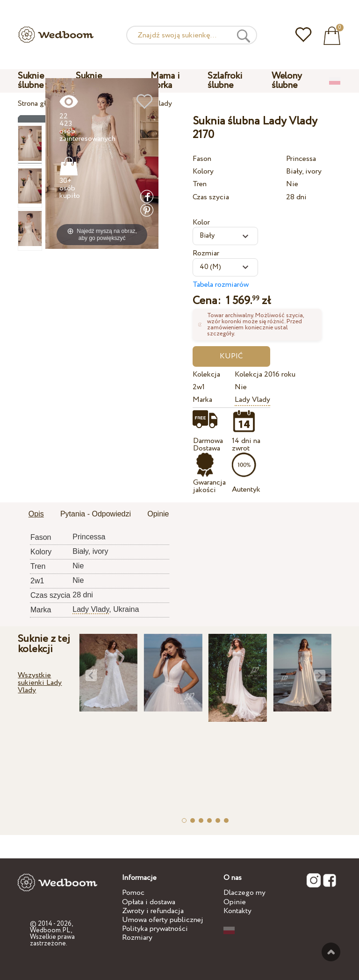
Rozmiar (206, 253)
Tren (200, 184)
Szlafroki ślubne (225, 81)
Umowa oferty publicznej (163, 920)
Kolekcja (206, 374)
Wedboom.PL (50, 930)
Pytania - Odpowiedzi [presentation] (96, 514)
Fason (202, 159)
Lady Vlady (252, 400)
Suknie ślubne (31, 81)
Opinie (235, 902)
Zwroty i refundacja (153, 911)
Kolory (203, 171)
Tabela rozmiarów (221, 285)
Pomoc (133, 893)
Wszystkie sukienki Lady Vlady (40, 683)
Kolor (201, 222)
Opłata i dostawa (149, 902)
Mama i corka (165, 81)
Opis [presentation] (36, 514)
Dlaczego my (244, 893)
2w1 (199, 387)
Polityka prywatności (155, 929)
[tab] (36, 515)
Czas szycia (211, 197)
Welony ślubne (287, 81)
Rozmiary (137, 938)
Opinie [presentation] (158, 514)
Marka (202, 400)
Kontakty (237, 911)
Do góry (331, 952)
